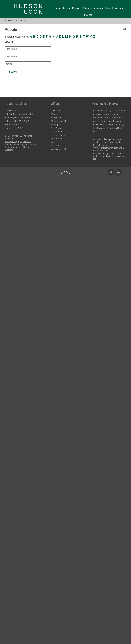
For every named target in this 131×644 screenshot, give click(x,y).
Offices (85, 8)
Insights (89, 15)
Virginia (55, 146)
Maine (54, 114)
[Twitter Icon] (111, 209)
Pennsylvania (58, 135)
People (76, 8)
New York (56, 128)
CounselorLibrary (102, 110)
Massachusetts (59, 121)
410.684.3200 (12, 124)
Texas (54, 142)
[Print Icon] (125, 30)
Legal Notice (26, 141)
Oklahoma (56, 132)
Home (58, 8)
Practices (97, 8)
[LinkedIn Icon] (119, 209)
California (56, 111)
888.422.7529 (22, 121)
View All (9, 42)
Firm (67, 8)
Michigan (56, 125)
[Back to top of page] (65, 209)
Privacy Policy (11, 141)
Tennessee (57, 139)
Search (13, 72)
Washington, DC (59, 149)
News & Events (114, 8)
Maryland (56, 118)
